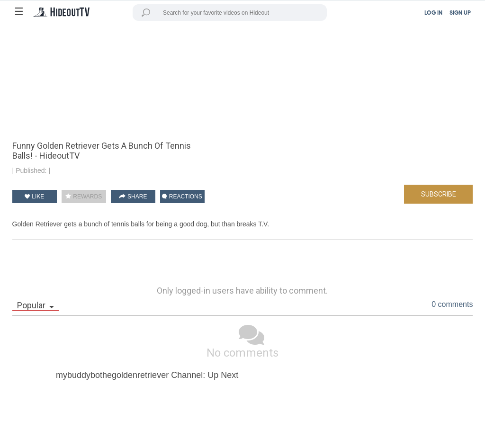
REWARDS (84, 197)
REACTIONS (182, 197)
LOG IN (433, 13)
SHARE (133, 197)
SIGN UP (460, 13)
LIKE (34, 197)
